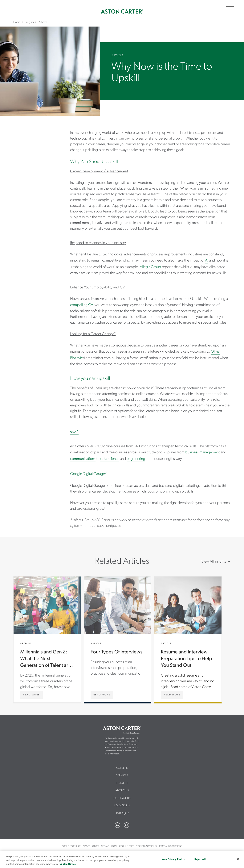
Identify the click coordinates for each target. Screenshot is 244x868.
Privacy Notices (91, 846)
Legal (114, 846)
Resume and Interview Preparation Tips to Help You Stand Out (188, 639)
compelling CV (81, 305)
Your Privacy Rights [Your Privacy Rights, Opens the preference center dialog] (173, 859)
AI (207, 261)
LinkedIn (117, 825)
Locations (122, 806)
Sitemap (105, 846)
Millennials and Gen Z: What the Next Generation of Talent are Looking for (47, 639)
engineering (136, 459)
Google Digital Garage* (89, 474)
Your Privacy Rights (146, 846)
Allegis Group (150, 267)
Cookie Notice (127, 846)
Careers (122, 768)
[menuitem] (122, 770)
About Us (122, 791)
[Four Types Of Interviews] (102, 695)
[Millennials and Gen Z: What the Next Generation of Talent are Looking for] (31, 695)
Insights (122, 783)
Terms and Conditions (171, 846)
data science (110, 459)
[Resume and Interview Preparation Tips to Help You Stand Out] (172, 695)
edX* (74, 432)
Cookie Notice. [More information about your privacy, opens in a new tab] (68, 864)
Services (122, 776)
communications (83, 459)
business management (203, 452)
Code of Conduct (71, 846)
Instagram (127, 825)
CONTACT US (122, 798)
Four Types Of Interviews (118, 639)
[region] (122, 860)
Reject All (200, 859)
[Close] (238, 859)
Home (122, 11)
